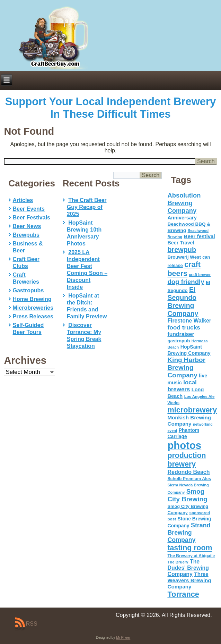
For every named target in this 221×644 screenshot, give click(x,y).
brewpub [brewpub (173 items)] (182, 250)
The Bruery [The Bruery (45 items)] (178, 562)
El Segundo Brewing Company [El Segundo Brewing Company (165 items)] (183, 302)
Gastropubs (28, 290)
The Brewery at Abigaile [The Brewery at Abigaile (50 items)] (191, 556)
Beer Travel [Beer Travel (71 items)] (181, 243)
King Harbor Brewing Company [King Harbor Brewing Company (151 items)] (186, 367)
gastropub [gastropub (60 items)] (179, 341)
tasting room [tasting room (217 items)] (190, 548)
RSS (32, 624)
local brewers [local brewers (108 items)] (182, 386)
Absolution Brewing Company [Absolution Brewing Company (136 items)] (184, 203)
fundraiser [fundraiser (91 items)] (181, 334)
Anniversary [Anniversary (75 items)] (182, 218)
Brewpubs (26, 235)
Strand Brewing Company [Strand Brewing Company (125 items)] (189, 533)
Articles (23, 200)
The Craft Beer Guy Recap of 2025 (87, 207)
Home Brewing (32, 299)
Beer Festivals (32, 218)
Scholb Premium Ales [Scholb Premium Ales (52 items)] (189, 479)
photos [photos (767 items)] (184, 445)
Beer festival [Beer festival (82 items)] (199, 236)
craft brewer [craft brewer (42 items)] (200, 275)
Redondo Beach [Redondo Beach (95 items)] (188, 472)
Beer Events (29, 209)
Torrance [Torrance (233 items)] (183, 594)
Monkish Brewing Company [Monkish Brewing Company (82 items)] (189, 421)
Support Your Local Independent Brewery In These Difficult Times (111, 108)
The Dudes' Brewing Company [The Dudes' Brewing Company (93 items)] (188, 568)
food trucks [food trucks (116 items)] (184, 327)
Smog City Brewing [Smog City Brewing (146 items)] (187, 495)
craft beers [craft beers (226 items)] (184, 269)
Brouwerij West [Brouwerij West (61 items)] (184, 257)
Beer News (27, 226)
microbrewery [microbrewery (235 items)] (192, 410)
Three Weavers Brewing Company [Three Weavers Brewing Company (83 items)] (189, 580)
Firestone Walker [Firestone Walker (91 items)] (189, 321)
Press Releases (33, 316)
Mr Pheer (123, 638)
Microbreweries (33, 308)
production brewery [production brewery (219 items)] (187, 460)
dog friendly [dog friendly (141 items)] (186, 282)
